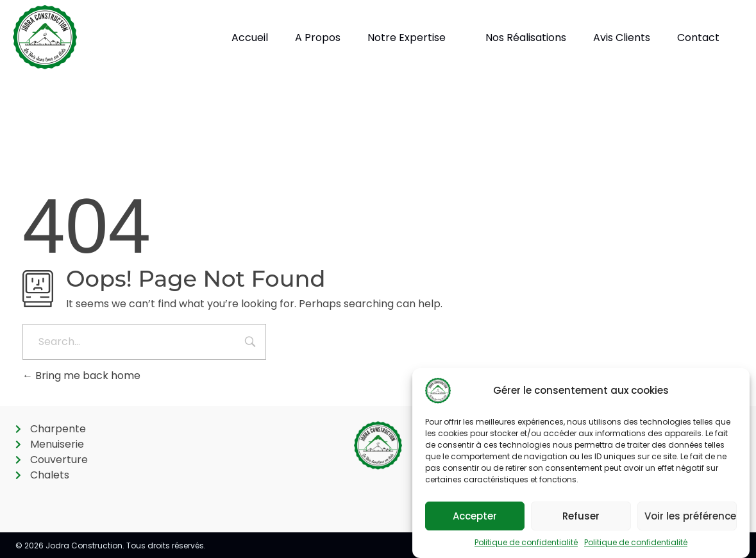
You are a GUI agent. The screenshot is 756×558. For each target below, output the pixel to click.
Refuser (581, 516)
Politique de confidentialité (526, 542)
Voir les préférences (691, 516)
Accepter (475, 516)
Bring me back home (81, 376)
